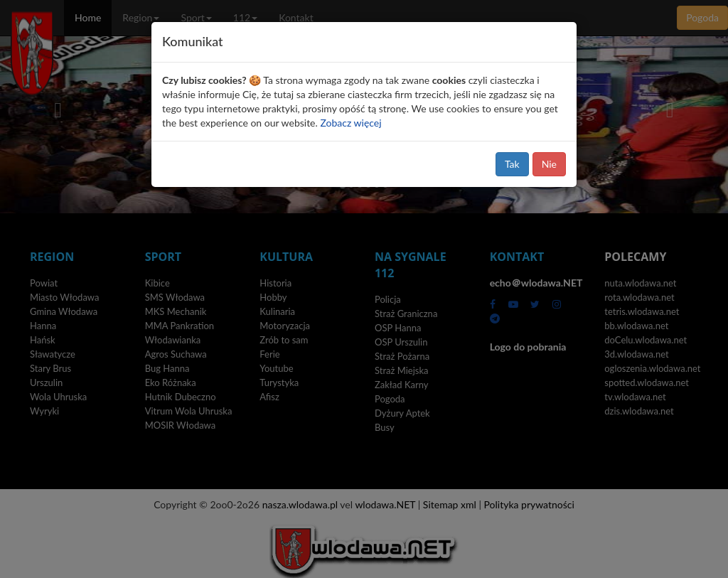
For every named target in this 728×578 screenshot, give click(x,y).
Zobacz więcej (350, 123)
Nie (549, 164)
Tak (512, 164)
